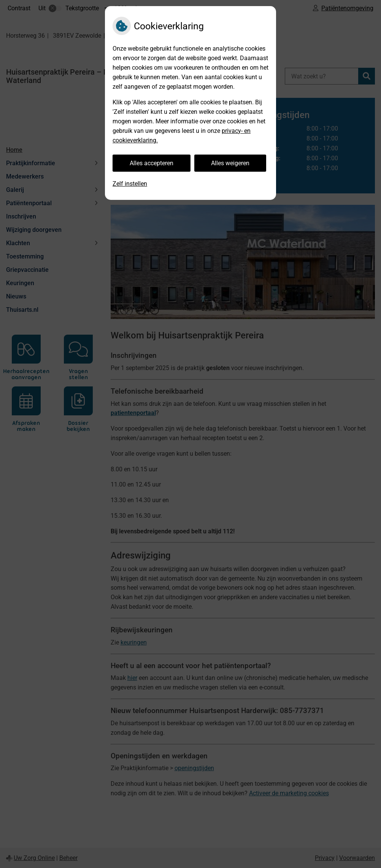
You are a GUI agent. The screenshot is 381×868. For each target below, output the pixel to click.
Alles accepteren (152, 163)
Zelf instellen (130, 184)
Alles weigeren (230, 163)
